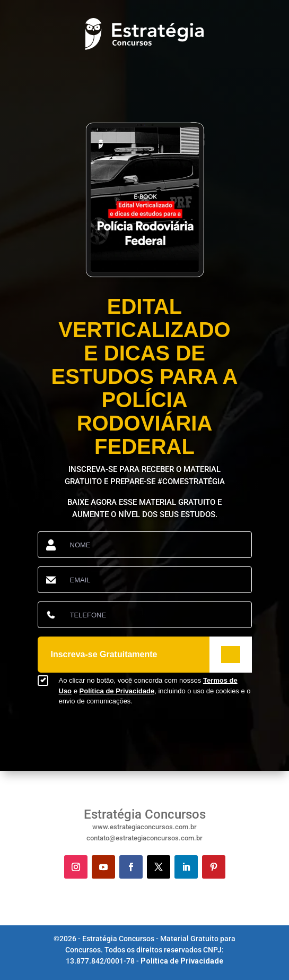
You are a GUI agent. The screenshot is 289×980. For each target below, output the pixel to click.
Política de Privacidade (117, 691)
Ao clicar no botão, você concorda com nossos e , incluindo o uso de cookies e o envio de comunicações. (155, 691)
